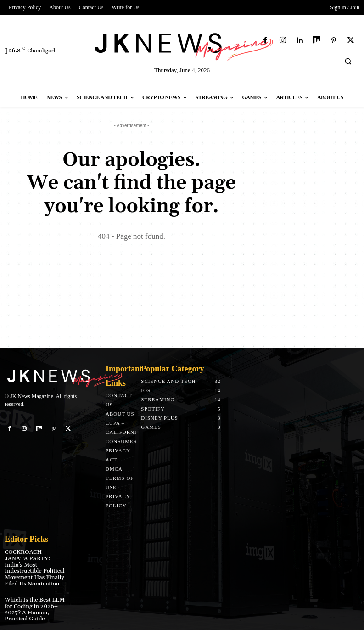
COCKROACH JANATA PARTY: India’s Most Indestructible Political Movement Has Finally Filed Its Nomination (34, 564)
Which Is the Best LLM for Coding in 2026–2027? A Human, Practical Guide (33, 601)
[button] (348, 61)
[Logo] (182, 45)
